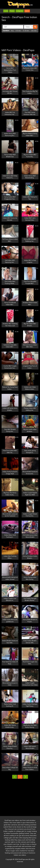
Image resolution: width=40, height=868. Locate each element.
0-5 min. (18, 31)
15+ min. (34, 31)
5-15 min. (26, 31)
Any (12, 31)
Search (27, 11)
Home (6, 11)
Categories (20, 11)
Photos (12, 11)
